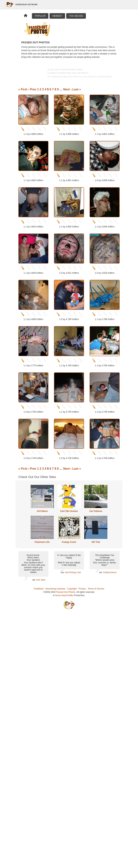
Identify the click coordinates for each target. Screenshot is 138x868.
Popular (40, 16)
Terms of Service (96, 589)
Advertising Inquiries (55, 589)
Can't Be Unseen (69, 511)
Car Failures (96, 511)
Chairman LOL (42, 542)
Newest (57, 16)
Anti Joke (41, 580)
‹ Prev (32, 89)
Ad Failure (42, 511)
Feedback (39, 589)
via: (34, 580)
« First (23, 89)
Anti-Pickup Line (73, 572)
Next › (67, 89)
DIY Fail (96, 542)
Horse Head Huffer (64, 595)
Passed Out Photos (66, 592)
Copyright (72, 589)
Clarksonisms (110, 572)
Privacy (82, 589)
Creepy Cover (69, 542)
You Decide (76, 16)
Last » (77, 89)
